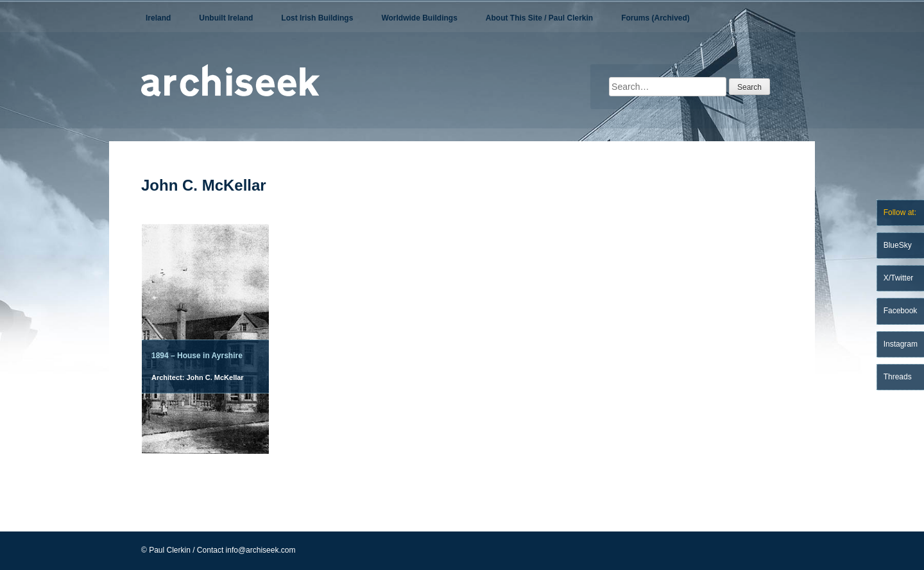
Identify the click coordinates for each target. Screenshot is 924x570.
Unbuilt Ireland (226, 18)
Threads (898, 377)
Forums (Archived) (655, 18)
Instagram (901, 344)
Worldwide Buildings (419, 18)
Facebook (901, 311)
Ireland (158, 18)
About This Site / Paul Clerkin (539, 18)
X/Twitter (899, 278)
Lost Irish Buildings (317, 18)
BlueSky (898, 245)
